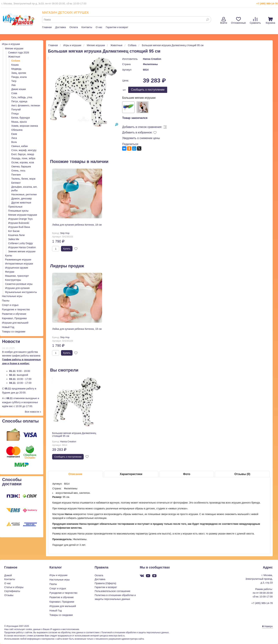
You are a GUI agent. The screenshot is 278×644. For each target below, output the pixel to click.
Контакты (87, 27)
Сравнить (255, 21)
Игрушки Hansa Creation (22, 247)
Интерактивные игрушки (19, 264)
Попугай (16, 110)
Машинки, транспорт (17, 276)
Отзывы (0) (242, 474)
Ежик (14, 134)
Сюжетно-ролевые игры (19, 284)
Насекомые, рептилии (24, 194)
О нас (99, 27)
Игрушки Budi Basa (19, 227)
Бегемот (16, 183)
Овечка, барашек (21, 166)
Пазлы (6, 301)
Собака (16, 61)
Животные (14, 57)
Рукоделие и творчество (16, 309)
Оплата (74, 27)
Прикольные (15, 207)
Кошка (15, 65)
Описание (75, 474)
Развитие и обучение (14, 314)
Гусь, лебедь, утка (22, 97)
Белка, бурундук (21, 118)
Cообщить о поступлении (148, 90)
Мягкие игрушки (14, 48)
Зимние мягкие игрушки (22, 251)
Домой (8, 575)
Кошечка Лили (16, 235)
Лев (13, 85)
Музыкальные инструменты (21, 292)
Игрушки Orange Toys (20, 219)
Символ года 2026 (19, 53)
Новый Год (8, 327)
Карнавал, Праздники (14, 318)
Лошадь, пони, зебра (23, 158)
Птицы (15, 114)
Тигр (14, 81)
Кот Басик (14, 231)
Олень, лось (18, 171)
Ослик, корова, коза (23, 162)
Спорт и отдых (10, 305)
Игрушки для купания (17, 288)
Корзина (270, 21)
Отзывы (9, 595)
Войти (224, 21)
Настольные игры (12, 296)
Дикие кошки (19, 89)
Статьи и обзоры (14, 587)
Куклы (9, 255)
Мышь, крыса (19, 122)
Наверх (267, 626)
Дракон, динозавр (22, 199)
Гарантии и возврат (117, 27)
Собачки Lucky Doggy (20, 243)
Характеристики (131, 474)
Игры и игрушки (11, 44)
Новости (11, 341)
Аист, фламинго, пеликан (26, 105)
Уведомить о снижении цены (141, 138)
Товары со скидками (14, 332)
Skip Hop (65, 233)
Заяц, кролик (19, 73)
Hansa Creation (152, 59)
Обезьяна (17, 130)
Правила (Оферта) (105, 583)
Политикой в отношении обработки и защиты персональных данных (135, 632)
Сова (14, 93)
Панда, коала (19, 77)
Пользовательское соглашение (113, 591)
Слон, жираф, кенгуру (24, 150)
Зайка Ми (14, 239)
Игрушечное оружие (17, 268)
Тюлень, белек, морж (23, 179)
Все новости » (33, 412)
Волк (14, 142)
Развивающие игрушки (18, 260)
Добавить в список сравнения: (142, 127)
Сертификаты (12, 591)
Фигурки (10, 272)
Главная (47, 27)
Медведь (16, 69)
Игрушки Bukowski (19, 223)
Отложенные (238, 21)
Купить (67, 249)
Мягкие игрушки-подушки (23, 215)
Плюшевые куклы (18, 211)
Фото (187, 474)
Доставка (60, 27)
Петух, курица (19, 101)
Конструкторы (13, 280)
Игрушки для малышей (15, 323)
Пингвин (16, 175)
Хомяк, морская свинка (25, 126)
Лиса (14, 138)
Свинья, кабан (20, 146)
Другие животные (21, 203)
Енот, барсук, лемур (23, 154)
